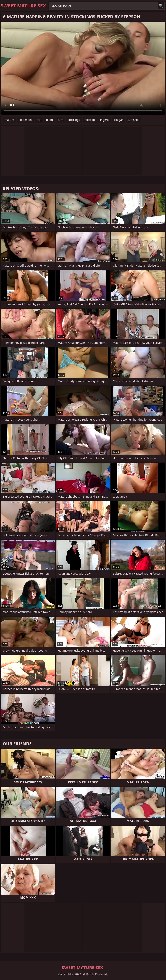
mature (9, 120)
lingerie (104, 120)
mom (50, 120)
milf (39, 120)
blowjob (90, 120)
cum (60, 120)
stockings (74, 120)
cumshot (133, 120)
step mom (25, 120)
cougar (118, 120)
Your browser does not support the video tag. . (83, 68)
